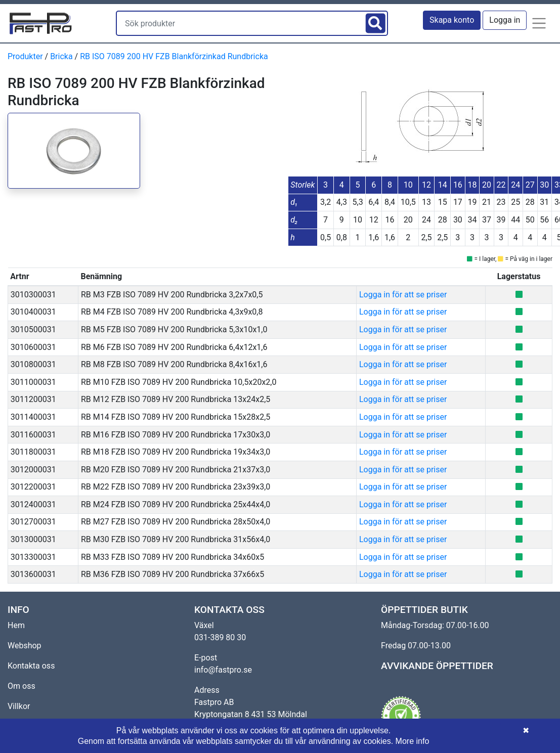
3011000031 (33, 382)
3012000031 (33, 470)
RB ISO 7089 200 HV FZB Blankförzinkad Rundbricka (174, 56)
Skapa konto (452, 20)
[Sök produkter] (240, 23)
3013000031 (33, 539)
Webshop (25, 646)
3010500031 (33, 329)
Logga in (505, 20)
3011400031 (33, 417)
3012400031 (33, 504)
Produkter (25, 56)
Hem (16, 625)
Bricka (61, 56)
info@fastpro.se (223, 670)
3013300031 (33, 557)
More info (413, 741)
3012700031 (33, 522)
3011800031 (33, 452)
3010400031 (33, 312)
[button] (539, 23)
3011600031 (33, 435)
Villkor (19, 706)
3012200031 (33, 487)
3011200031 (33, 399)
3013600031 (33, 574)
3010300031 (33, 295)
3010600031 (33, 347)
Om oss (21, 686)
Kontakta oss (31, 666)
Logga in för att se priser (403, 295)
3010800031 (33, 364)
